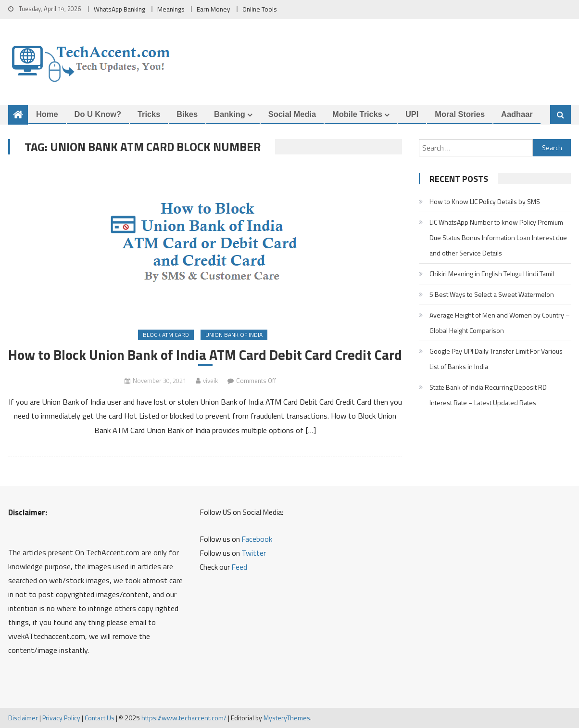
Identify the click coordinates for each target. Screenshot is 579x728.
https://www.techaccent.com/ (184, 718)
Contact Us (100, 718)
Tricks (149, 114)
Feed (239, 567)
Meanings (171, 9)
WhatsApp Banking (120, 9)
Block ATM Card (166, 335)
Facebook (257, 539)
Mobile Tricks (357, 114)
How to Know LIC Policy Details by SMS (485, 201)
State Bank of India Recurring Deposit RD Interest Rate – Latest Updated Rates (488, 395)
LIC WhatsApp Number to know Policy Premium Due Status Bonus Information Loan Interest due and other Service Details (498, 237)
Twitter (254, 553)
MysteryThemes (287, 718)
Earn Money (214, 9)
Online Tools (260, 9)
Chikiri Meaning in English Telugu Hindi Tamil (492, 274)
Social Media (292, 114)
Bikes (187, 114)
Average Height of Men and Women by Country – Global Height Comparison (500, 323)
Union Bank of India (234, 335)
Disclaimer (23, 718)
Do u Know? (98, 114)
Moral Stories (460, 114)
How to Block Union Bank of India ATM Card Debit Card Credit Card (205, 355)
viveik (210, 381)
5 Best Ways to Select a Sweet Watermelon (492, 294)
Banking (230, 114)
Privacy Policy (61, 718)
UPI (412, 114)
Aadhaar (517, 114)
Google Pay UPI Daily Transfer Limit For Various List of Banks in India (496, 359)
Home (47, 114)
